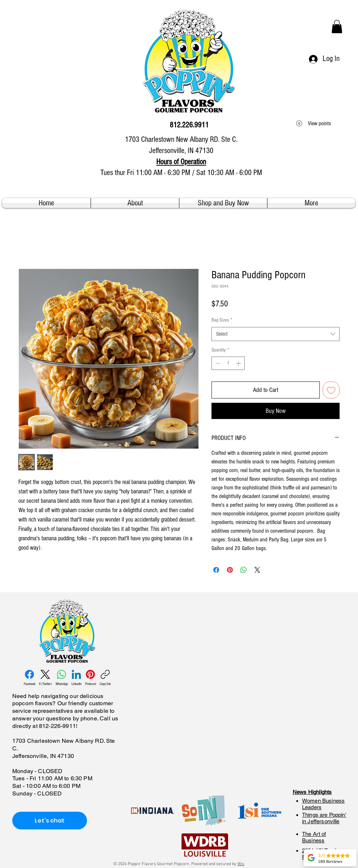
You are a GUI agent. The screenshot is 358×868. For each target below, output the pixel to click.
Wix (241, 864)
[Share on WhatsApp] (244, 570)
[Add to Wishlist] (331, 390)
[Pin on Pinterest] (230, 570)
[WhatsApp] (62, 678)
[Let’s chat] (50, 821)
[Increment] (239, 363)
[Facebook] (30, 678)
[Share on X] (257, 570)
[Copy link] (105, 678)
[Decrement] (217, 363)
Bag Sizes (222, 320)
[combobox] (276, 334)
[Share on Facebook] (216, 570)
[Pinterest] (91, 678)
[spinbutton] (228, 363)
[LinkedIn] (77, 678)
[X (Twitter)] (45, 678)
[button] (337, 27)
